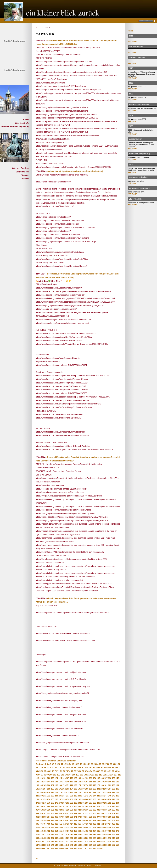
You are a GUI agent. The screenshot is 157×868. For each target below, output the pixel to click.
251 (37, 799)
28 (108, 764)
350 (79, 813)
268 (102, 799)
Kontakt (90, 866)
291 (106, 803)
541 (52, 845)
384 (41, 821)
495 (45, 838)
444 (102, 827)
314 (110, 806)
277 (52, 803)
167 (52, 785)
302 (64, 806)
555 (106, 845)
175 (83, 785)
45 (69, 768)
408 (49, 824)
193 (68, 789)
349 (75, 813)
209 (45, 792)
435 (68, 827)
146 (56, 782)
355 (98, 813)
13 (67, 764)
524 (72, 842)
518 (49, 842)
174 (79, 785)
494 (41, 838)
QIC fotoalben (135, 199)
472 (41, 835)
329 (83, 810)
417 (83, 824)
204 (110, 789)
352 (87, 813)
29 (111, 764)
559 (37, 849)
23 (95, 764)
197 (83, 789)
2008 (131, 94)
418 (87, 824)
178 (94, 785)
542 (56, 845)
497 (52, 838)
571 (83, 849)
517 (45, 842)
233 (52, 796)
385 (45, 821)
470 (117, 831)
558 (117, 845)
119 (37, 778)
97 (42, 775)
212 (56, 792)
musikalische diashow (139, 105)
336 (110, 810)
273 (37, 803)
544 (64, 845)
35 (42, 768)
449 (37, 831)
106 (74, 775)
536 (117, 842)
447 (113, 827)
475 (52, 835)
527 (83, 842)
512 (110, 838)
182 (110, 785)
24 (97, 764)
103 (62, 775)
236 (64, 796)
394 (79, 821)
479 (68, 835)
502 (72, 838)
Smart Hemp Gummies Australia (62, 41)
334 (102, 810)
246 (102, 796)
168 (56, 785)
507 (91, 838)
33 (37, 768)
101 (55, 775)
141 (37, 782)
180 (102, 785)
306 (79, 806)
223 (98, 792)
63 (118, 768)
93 (116, 771)
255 (52, 799)
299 (52, 806)
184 (117, 785)
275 (45, 803)
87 (99, 771)
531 (98, 842)
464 (94, 831)
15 (73, 764)
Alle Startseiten (136, 47)
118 (119, 775)
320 (49, 810)
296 (41, 806)
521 (60, 842)
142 (41, 782)
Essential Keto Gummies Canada (62, 274)
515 (37, 842)
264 (87, 799)
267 (98, 799)
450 (41, 831)
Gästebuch (97, 866)
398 (94, 821)
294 (117, 803)
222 (94, 792)
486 (94, 835)
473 (45, 835)
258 (64, 799)
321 (52, 810)
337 (113, 810)
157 (98, 782)
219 (83, 792)
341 (45, 813)
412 (64, 824)
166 (49, 785)
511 (106, 838)
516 (41, 842)
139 (113, 778)
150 (72, 782)
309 (91, 806)
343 (52, 813)
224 (102, 792)
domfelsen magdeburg (139, 154)
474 (49, 835)
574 (94, 849)
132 (87, 778)
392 (72, 821)
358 (110, 813)
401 (106, 821)
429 (45, 827)
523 (68, 842)
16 (76, 764)
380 (110, 817)
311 (98, 806)
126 (64, 778)
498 (56, 838)
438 (79, 827)
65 (39, 771)
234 (56, 796)
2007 (131, 115)
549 (83, 845)
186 (41, 789)
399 (98, 821)
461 (83, 831)
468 (110, 831)
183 (113, 785)
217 (75, 792)
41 (59, 768)
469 (113, 831)
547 (75, 845)
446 (110, 827)
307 (83, 806)
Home (131, 31)
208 (41, 792)
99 (48, 775)
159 (106, 782)
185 (37, 789)
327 (75, 810)
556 (110, 845)
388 (56, 821)
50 (83, 768)
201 (98, 789)
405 (37, 824)
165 (45, 785)
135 (98, 778)
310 (94, 806)
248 (110, 796)
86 (97, 771)
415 (75, 824)
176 (87, 785)
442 (94, 827)
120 (41, 778)
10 (59, 764)
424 (110, 824)
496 (49, 838)
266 (94, 799)
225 (106, 792)
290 (102, 803)
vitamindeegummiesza (58, 598)
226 (110, 792)
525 (75, 842)
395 (83, 821)
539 (45, 845)
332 (94, 810)
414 (72, 824)
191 (60, 789)
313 (106, 806)
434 (64, 827)
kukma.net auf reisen (138, 177)
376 (94, 817)
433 (60, 827)
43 (64, 768)
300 (56, 806)
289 (98, 803)
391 (68, 821)
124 (56, 778)
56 (99, 768)
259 (68, 799)
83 (88, 771)
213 (60, 792)
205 (113, 789)
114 (104, 775)
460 (79, 831)
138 (110, 778)
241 (83, 796)
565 (60, 849)
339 (37, 813)
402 (110, 821)
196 (79, 789)
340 (41, 813)
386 (49, 821)
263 (83, 799)
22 (92, 764)
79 (77, 771)
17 (78, 764)
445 (106, 827)
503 (75, 838)
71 (56, 771)
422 (102, 824)
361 (37, 817)
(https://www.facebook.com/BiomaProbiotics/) (82, 171)
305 (75, 806)
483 (83, 835)
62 (116, 768)
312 (102, 806)
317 (37, 810)
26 (103, 764)
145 (52, 782)
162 (117, 782)
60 (110, 768)
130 (79, 778)
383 (37, 821)
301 (60, 806)
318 (41, 810)
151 (75, 782)
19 (84, 764)
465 (98, 831)
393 (75, 821)
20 (87, 764)
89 (105, 771)
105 (70, 775)
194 (72, 789)
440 (87, 827)
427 (37, 827)
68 (48, 771)
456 (64, 831)
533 (106, 842)
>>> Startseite (50, 28)
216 (72, 792)
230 (41, 796)
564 (56, 849)
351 (83, 813)
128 (72, 778)
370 (72, 817)
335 (106, 810)
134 (94, 778)
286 (87, 803)
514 (117, 838)
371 (75, 817)
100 (51, 775)
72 (59, 771)
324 (64, 810)
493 (37, 838)
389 (60, 821)
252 (41, 799)
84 (91, 771)
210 (49, 792)
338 (117, 810)
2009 (131, 83)
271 (113, 799)
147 (60, 782)
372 (79, 817)
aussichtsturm (135, 139)
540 (49, 845)
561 (45, 849)
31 (116, 764)
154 (87, 782)
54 (94, 768)
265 (91, 799)
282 (72, 803)
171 (68, 785)
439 (83, 827)
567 (68, 849)
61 (113, 768)
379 (106, 817)
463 (91, 831)
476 (56, 835)
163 (37, 785)
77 (72, 771)
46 (72, 768)
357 (106, 813)
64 (37, 771)
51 (86, 768)
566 (64, 849)
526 (79, 842)
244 (94, 796)
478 (64, 835)
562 (49, 849)
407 (45, 824)
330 (87, 810)
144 (49, 782)
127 (68, 778)
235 (60, 796)
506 (87, 838)
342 (49, 813)
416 (79, 824)
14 (70, 764)
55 (97, 768)
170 (64, 785)
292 (110, 803)
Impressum (82, 866)
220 (87, 792)
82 (86, 771)
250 (117, 796)
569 (75, 849)
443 (98, 827)
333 (98, 810)
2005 (131, 165)
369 (68, 817)
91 (110, 771)
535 (113, 842)
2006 (131, 126)
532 (102, 842)
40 (56, 768)
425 (113, 824)
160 (110, 782)
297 (45, 806)
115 (108, 775)
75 (67, 771)
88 (102, 771)
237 (68, 796)
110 (89, 775)
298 (49, 806)
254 (49, 799)
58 (105, 768)
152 (79, 782)
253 (45, 799)
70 (53, 771)
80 (80, 771)
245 (98, 796)
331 (91, 810)
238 (72, 796)
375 (91, 817)
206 (117, 789)
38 (50, 768)
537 (37, 845)
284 (79, 803)
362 (41, 817)
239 (75, 796)
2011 (131, 36)
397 (91, 821)
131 (83, 778)
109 (85, 775)
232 (49, 796)
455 (60, 831)
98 (45, 775)
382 (117, 817)
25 (100, 764)
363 (45, 817)
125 (60, 778)
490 (110, 835)
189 (52, 789)
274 (41, 803)
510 (102, 838)
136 (102, 778)
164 (41, 785)
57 (102, 768)
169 (60, 785)
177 (91, 785)
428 (41, 827)
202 (102, 789)
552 (94, 845)
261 (75, 799)
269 (106, 799)
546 (72, 845)
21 (89, 764)
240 (79, 796)
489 (106, 835)
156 (94, 782)
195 (75, 789)
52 (88, 768)
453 (52, 831)
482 (79, 835)
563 (52, 849)
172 (72, 785)
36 (45, 768)
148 (64, 782)
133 (91, 778)
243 (91, 796)
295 (37, 806)
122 (49, 778)
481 (75, 835)
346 (64, 813)
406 (41, 824)
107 (78, 775)
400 (102, 821)
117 (116, 775)
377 (98, 817)
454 (56, 831)
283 (75, 803)
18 (81, 764)
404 (117, 821)
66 (42, 771)
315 (113, 806)
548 (79, 845)
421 (98, 824)
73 (61, 771)
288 (94, 803)
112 (97, 775)
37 (48, 768)
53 (91, 768)
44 (67, 768)
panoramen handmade (139, 188)
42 (61, 768)
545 (68, 845)
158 (102, 782)
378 (102, 817)
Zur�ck (39, 764)
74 (64, 771)
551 (91, 845)
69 (50, 771)
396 (87, 821)
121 (45, 778)
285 (83, 803)
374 (87, 817)
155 (91, 782)
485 (91, 835)
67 (45, 771)
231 (45, 796)
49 (80, 768)
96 (39, 775)
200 (94, 789)
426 (117, 824)
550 (87, 845)
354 (94, 813)
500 (64, 838)
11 (62, 764)
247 (106, 796)
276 (49, 803)
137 (106, 778)
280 (64, 803)
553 (98, 845)
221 (91, 792)
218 (79, 792)
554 (102, 845)
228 (117, 792)
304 (72, 806)
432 (56, 827)
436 (72, 827)
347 (68, 813)
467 (106, 831)
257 (60, 799)
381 (113, 817)
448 (117, 827)
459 (75, 831)
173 (75, 785)
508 (94, 838)
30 (114, 764)
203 (106, 789)
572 (87, 849)
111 (93, 775)
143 (45, 782)
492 (117, 835)
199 (91, 789)
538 (41, 845)
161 (113, 782)
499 (60, 838)
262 (79, 799)
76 (69, 771)
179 (98, 785)
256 (56, 799)
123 (52, 778)
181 (106, 785)
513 (113, 838)
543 (60, 845)
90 (108, 771)
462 (87, 831)
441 (91, 827)
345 (60, 813)
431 (52, 827)
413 (68, 824)
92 (113, 771)
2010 (131, 68)
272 (117, 799)
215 (68, 792)
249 (113, 796)
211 (52, 792)
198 (87, 789)
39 (53, 768)
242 (87, 796)
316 (117, 806)
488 (102, 835)
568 (72, 849)
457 (68, 831)
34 (39, 768)
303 (68, 806)
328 (79, 810)
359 (113, 813)
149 (68, 782)
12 (65, 764)
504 (79, 838)
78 (75, 771)
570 (79, 849)
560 (41, 849)
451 (45, 831)
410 (56, 824)
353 (91, 813)
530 (94, 842)
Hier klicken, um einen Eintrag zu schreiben (56, 761)
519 (52, 842)
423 (106, 824)
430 (49, 827)
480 (72, 835)
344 (56, 813)
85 (94, 771)
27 (105, 764)
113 (100, 775)
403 (113, 821)
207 (37, 792)
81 (83, 771)
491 (113, 835)
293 (113, 803)
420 (94, 824)
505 (83, 838)
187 (45, 789)
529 (91, 842)
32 (119, 764)
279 (60, 803)
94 (118, 771)
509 (98, 838)
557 (113, 845)
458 (72, 831)
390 (64, 821)
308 (87, 806)
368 (64, 817)
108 (81, 775)
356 (102, 813)
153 (83, 782)
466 (102, 831)
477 (60, 835)
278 (56, 803)
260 (72, 799)
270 (110, 799)
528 (87, 842)
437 (75, 827)
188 (49, 789)
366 (56, 817)
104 (66, 775)
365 (52, 817)
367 (60, 817)
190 (56, 789)
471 (37, 835)
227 (113, 792)
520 (56, 842)
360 (117, 813)
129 (75, 778)
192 (64, 789)
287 (91, 803)
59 (108, 768)
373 (83, 817)
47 (75, 768)
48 (77, 768)
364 (49, 817)
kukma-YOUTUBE (137, 57)
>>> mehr (132, 42)
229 (37, 796)
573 (91, 849)
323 (60, 810)
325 (68, 810)
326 (72, 810)
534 (110, 842)
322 (56, 810)
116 (112, 775)
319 (45, 810)
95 (37, 775)
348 (72, 813)
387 (52, 821)
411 (60, 824)
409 (52, 824)
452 (49, 831)
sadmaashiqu (53, 171)
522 (64, 842)
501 (68, 838)
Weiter (100, 849)
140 (117, 778)
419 (91, 824)
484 (87, 835)
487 (98, 835)
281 (68, 803)
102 (58, 775)
